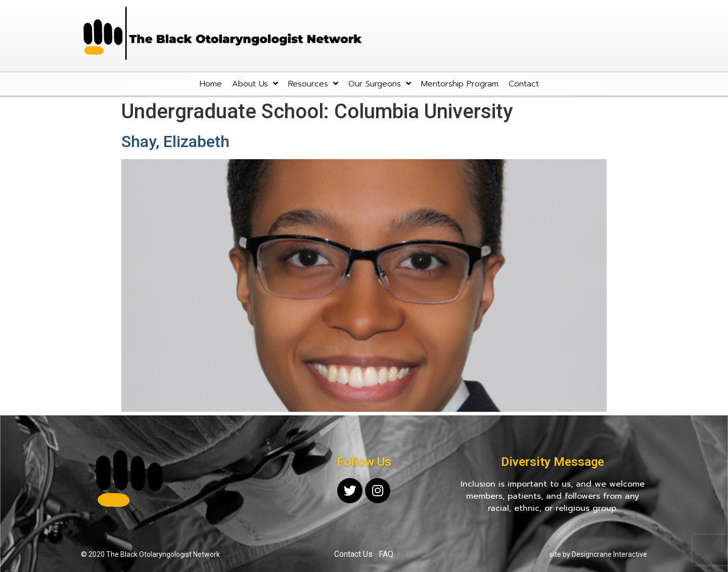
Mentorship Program (460, 84)
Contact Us (353, 554)
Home (211, 84)
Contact (524, 84)
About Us (255, 84)
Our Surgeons (380, 84)
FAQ (386, 554)
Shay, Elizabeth (175, 141)
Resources (313, 84)
